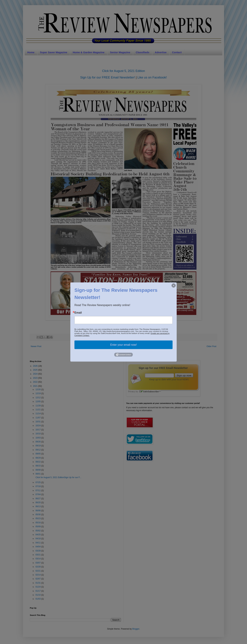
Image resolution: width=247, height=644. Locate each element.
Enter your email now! (124, 345)
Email (78, 313)
